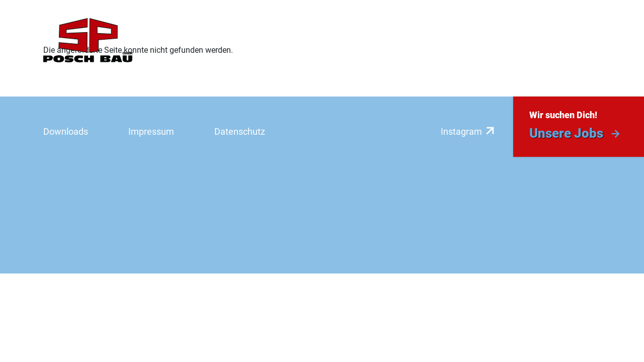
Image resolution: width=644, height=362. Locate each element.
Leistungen (261, 40)
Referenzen (331, 40)
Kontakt (581, 40)
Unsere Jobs (566, 133)
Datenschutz (240, 131)
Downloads (66, 131)
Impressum (151, 131)
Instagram (461, 131)
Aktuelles (521, 40)
